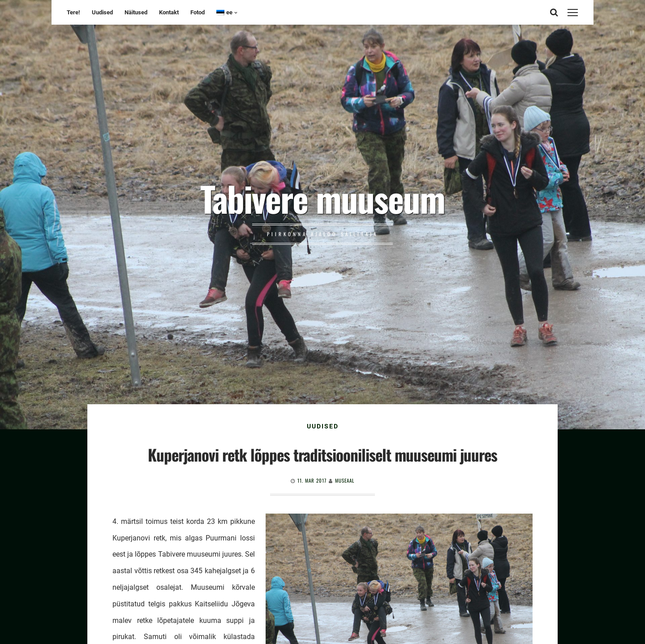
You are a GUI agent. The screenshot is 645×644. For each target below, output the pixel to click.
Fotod (198, 12)
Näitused (136, 12)
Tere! (73, 12)
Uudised (102, 12)
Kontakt (169, 12)
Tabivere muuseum (322, 198)
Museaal (345, 480)
